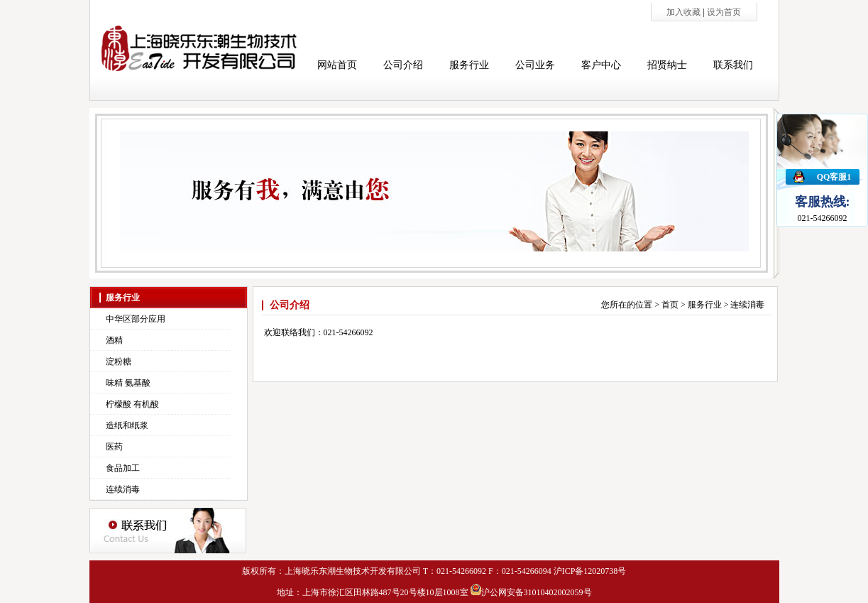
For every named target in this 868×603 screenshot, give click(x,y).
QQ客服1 (834, 177)
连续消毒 (123, 489)
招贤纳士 (667, 65)
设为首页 (724, 12)
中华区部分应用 (136, 319)
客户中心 (601, 65)
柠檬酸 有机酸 (132, 404)
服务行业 (469, 65)
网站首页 (337, 65)
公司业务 (535, 65)
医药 (114, 447)
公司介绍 (403, 65)
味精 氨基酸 (128, 383)
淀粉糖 (119, 362)
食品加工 (123, 468)
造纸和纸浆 (127, 425)
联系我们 (733, 65)
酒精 (114, 340)
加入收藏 (685, 12)
